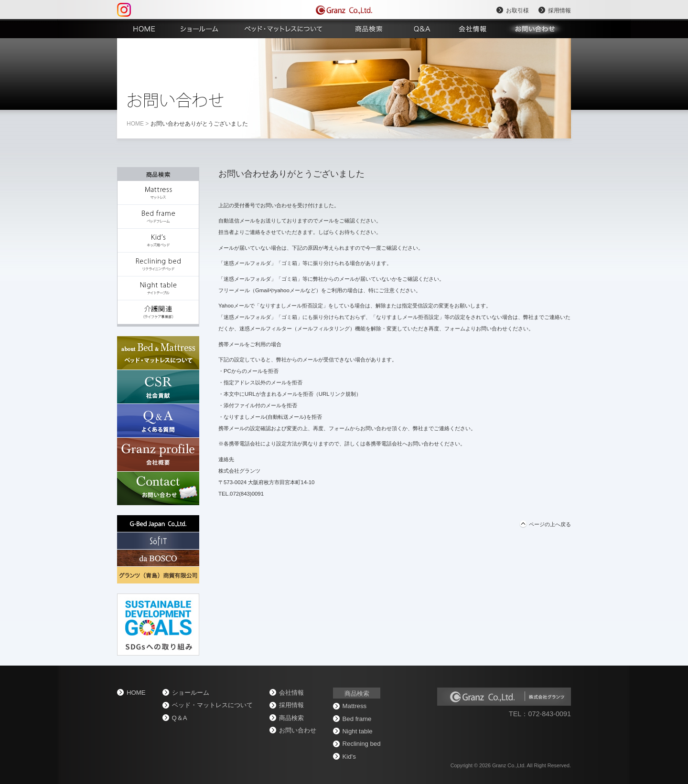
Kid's (349, 757)
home (135, 124)
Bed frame (357, 719)
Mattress (355, 706)
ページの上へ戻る (550, 524)
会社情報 (291, 693)
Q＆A (180, 718)
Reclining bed (362, 744)
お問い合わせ (298, 730)
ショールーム (191, 693)
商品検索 (291, 718)
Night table (358, 731)
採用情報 (559, 11)
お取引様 (517, 11)
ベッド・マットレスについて (212, 705)
